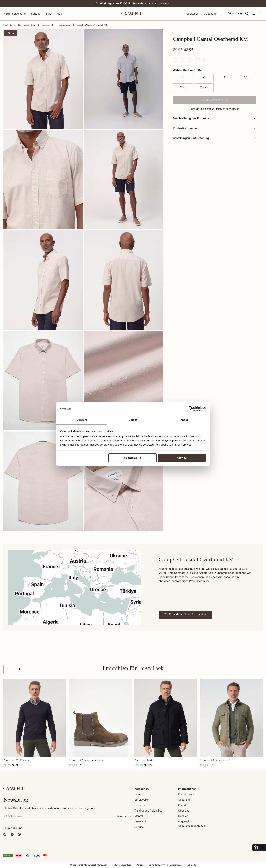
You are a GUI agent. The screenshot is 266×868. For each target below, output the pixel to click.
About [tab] (184, 420)
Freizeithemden (63, 25)
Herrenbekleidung (14, 14)
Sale (49, 14)
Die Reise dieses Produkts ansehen (185, 615)
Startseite (8, 25)
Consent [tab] (82, 420)
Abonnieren (124, 816)
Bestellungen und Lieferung (214, 138)
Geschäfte (210, 14)
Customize (133, 458)
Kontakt (183, 805)
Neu (59, 14)
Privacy (140, 865)
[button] (247, 14)
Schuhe (36, 14)
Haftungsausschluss (121, 865)
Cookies (183, 816)
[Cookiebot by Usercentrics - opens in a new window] (191, 409)
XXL (183, 88)
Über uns (184, 811)
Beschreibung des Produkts (214, 118)
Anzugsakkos (143, 821)
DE (231, 14)
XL (246, 78)
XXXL (204, 88)
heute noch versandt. (133, 3)
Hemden (46, 25)
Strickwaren (142, 800)
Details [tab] (133, 420)
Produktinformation (214, 128)
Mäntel (139, 816)
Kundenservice (187, 794)
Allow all (182, 458)
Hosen (138, 794)
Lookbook (193, 14)
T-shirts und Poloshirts (148, 811)
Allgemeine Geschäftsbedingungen (192, 823)
